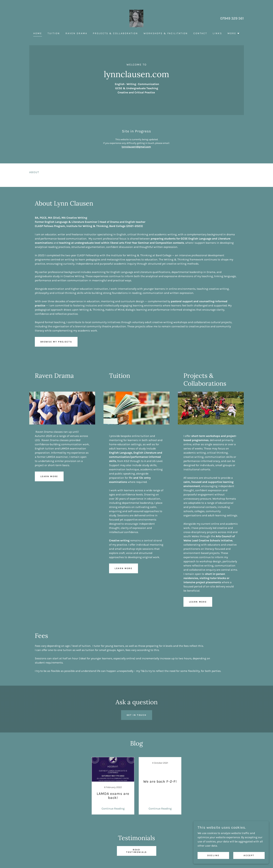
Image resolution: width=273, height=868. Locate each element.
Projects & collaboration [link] (115, 33)
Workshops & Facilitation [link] (166, 33)
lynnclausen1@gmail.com (136, 147)
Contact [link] (200, 33)
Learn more (51, 476)
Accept (250, 856)
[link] (136, 18)
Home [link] (38, 33)
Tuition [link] (54, 33)
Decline (218, 856)
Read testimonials (137, 851)
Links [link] (217, 33)
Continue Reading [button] (113, 809)
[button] (234, 33)
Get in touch (137, 715)
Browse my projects (58, 342)
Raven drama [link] (76, 33)
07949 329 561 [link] (232, 18)
